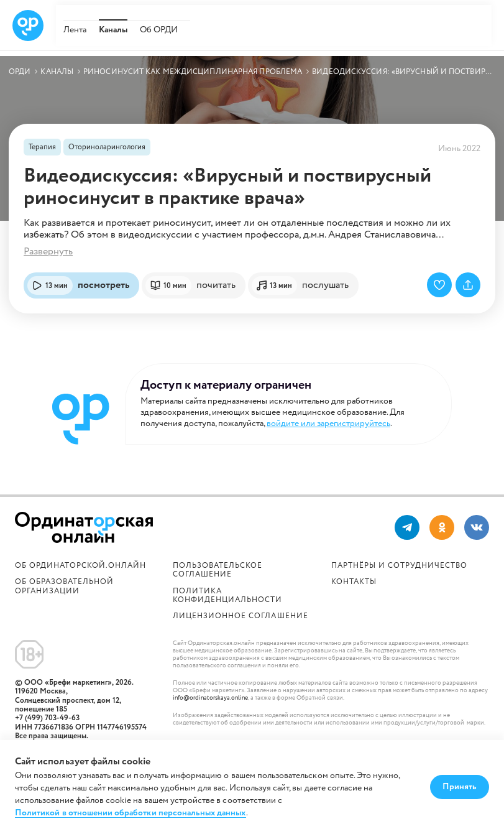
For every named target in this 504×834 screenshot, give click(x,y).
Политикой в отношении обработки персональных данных (131, 813)
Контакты (354, 582)
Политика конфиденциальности (227, 595)
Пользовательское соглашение (218, 570)
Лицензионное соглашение (240, 616)
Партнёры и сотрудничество (399, 566)
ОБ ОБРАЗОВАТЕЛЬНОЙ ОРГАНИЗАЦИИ (64, 586)
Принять (460, 787)
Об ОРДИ (159, 30)
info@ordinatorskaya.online (210, 698)
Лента (75, 30)
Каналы (113, 30)
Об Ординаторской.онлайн (80, 566)
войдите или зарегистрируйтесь (328, 424)
